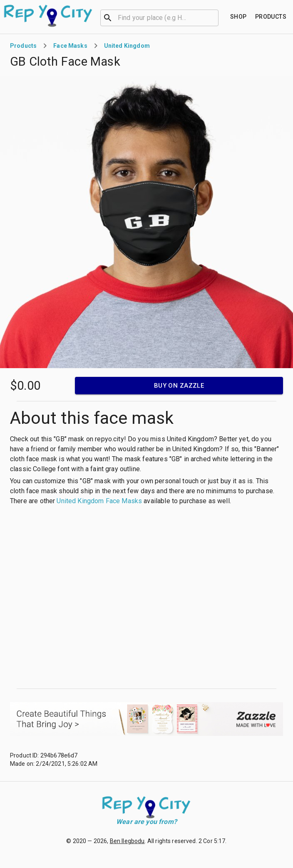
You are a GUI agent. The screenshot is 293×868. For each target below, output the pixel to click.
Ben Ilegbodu (127, 841)
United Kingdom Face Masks (99, 501)
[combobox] (159, 17)
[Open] (215, 18)
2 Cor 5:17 (212, 841)
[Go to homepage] (48, 16)
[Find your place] (238, 17)
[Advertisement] (81, 597)
